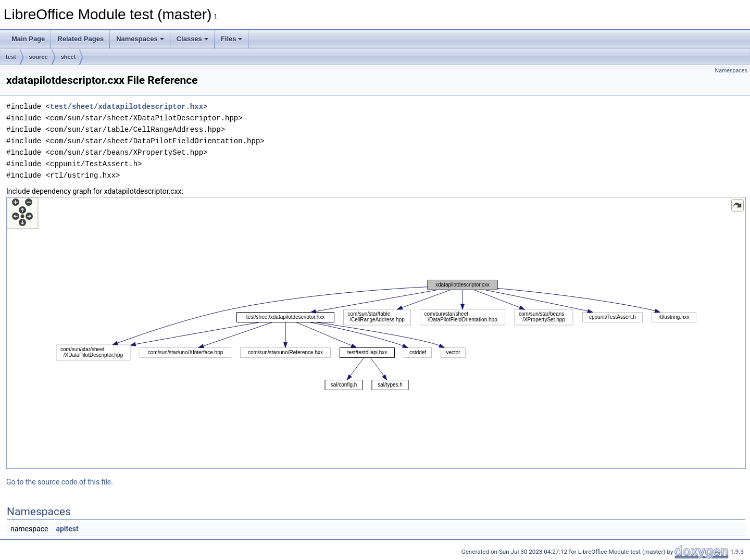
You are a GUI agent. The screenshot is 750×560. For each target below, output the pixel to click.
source (39, 57)
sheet (68, 57)
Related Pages (80, 39)
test (11, 57)
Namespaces (140, 39)
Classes (192, 39)
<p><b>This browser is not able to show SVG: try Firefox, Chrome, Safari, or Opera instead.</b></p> (376, 333)
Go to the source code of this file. (60, 482)
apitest (67, 529)
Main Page (28, 39)
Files (232, 39)
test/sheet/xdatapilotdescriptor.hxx (127, 107)
